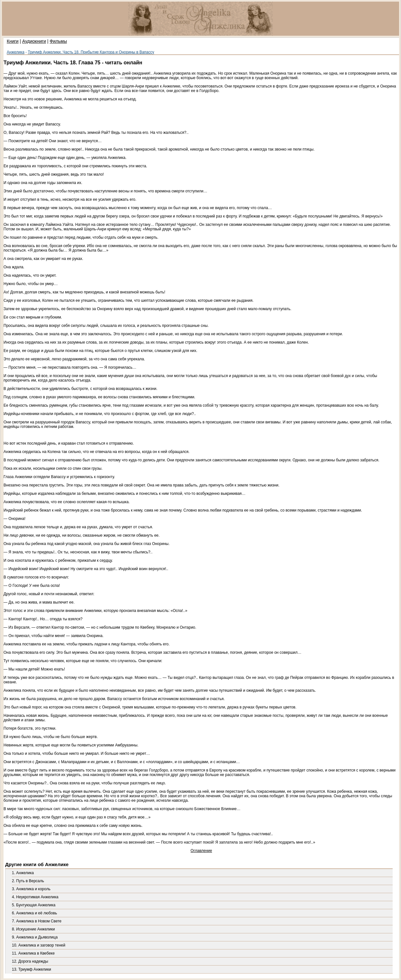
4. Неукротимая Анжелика (35, 897)
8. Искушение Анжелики (33, 929)
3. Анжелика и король (31, 889)
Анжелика (16, 52)
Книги (13, 41)
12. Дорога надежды (30, 961)
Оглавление (201, 851)
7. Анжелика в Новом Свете (37, 921)
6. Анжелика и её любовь (34, 913)
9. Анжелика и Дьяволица (35, 937)
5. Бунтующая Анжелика (34, 905)
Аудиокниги (34, 41)
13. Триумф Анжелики (31, 969)
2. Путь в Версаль (28, 881)
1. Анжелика (23, 873)
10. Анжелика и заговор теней (39, 945)
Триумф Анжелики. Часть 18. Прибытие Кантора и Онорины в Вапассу (91, 52)
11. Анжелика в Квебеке (33, 953)
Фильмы (58, 41)
